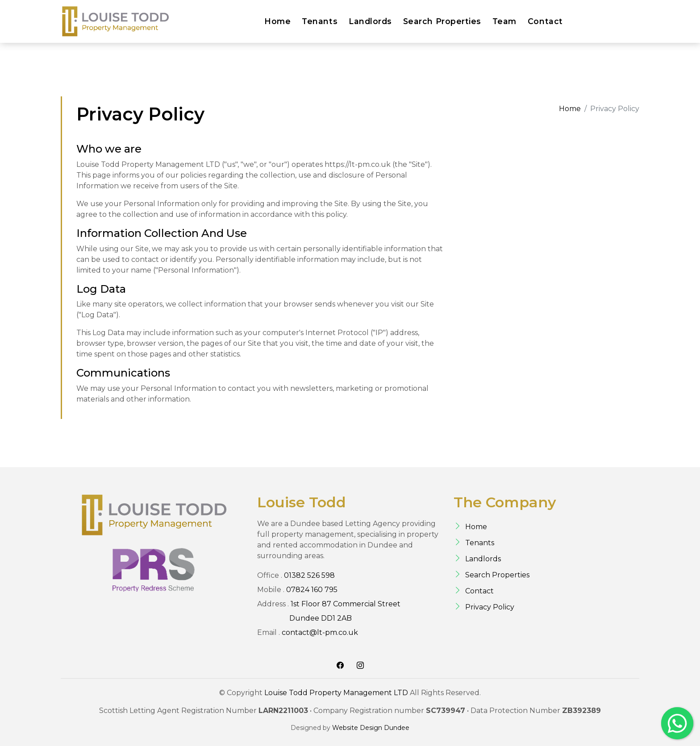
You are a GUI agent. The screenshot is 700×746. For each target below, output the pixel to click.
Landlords (370, 21)
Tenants (320, 21)
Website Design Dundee (371, 728)
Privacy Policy (490, 607)
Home (277, 21)
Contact (545, 21)
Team (504, 21)
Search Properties (442, 21)
